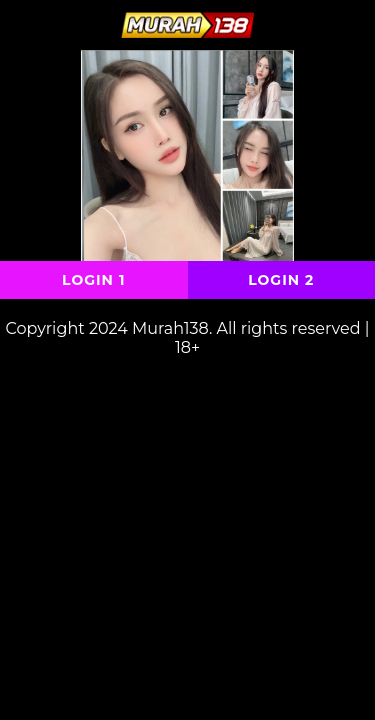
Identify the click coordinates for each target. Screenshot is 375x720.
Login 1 (93, 280)
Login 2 (281, 280)
